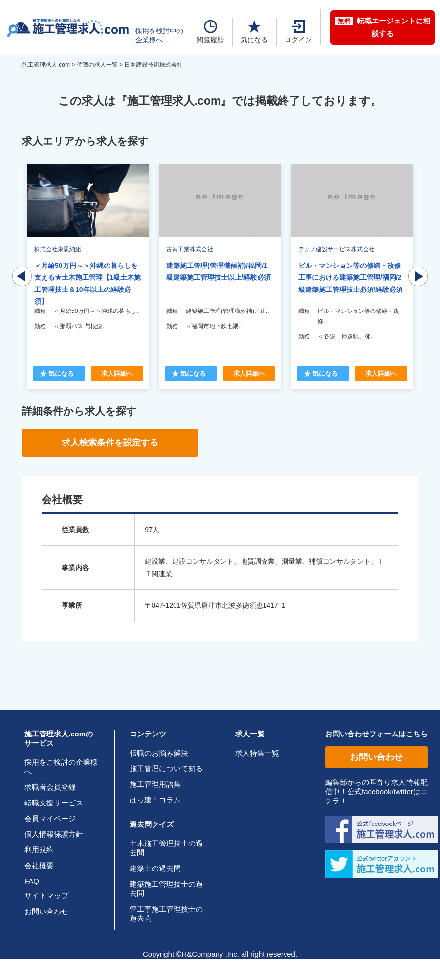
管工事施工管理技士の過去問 (166, 913)
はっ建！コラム (155, 800)
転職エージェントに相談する (383, 27)
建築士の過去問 (155, 868)
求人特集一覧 (257, 753)
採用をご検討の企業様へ (61, 767)
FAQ (32, 881)
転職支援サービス (54, 803)
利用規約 (39, 850)
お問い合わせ (46, 911)
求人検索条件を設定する (110, 443)
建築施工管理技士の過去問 (166, 889)
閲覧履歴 (210, 32)
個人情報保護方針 (54, 834)
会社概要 (39, 865)
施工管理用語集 (155, 784)
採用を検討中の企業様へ (159, 35)
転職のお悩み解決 (159, 753)
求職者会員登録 (50, 787)
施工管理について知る (166, 768)
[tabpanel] (220, 276)
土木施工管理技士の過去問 (166, 848)
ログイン (298, 32)
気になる (254, 32)
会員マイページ (50, 818)
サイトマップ (46, 896)
